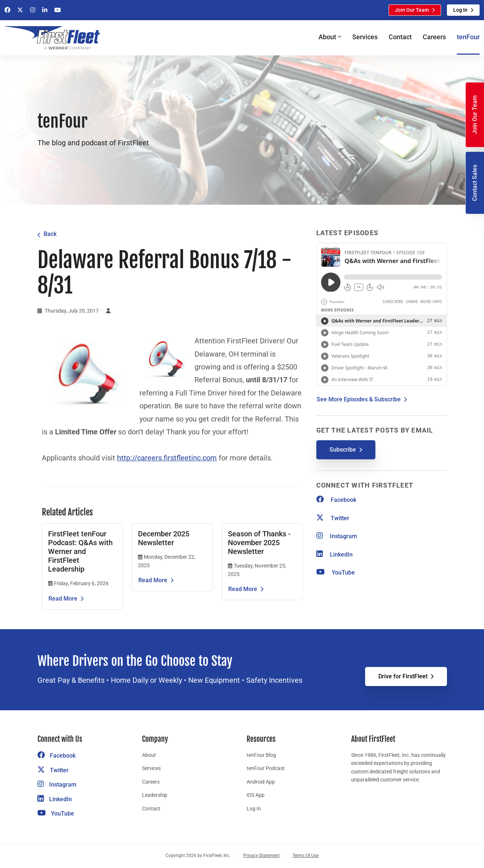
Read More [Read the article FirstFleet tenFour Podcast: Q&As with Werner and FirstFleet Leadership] (63, 599)
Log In (460, 10)
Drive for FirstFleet (403, 676)
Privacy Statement (261, 856)
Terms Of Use (305, 856)
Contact (400, 37)
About (149, 755)
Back (50, 234)
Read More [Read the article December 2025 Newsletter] (153, 580)
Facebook (336, 500)
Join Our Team (412, 10)
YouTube (336, 572)
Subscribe (343, 450)
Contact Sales (475, 183)
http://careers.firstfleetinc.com (167, 458)
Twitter (333, 518)
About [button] (327, 37)
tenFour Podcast (266, 768)
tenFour (468, 37)
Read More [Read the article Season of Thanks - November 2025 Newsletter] (243, 589)
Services (365, 37)
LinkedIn (334, 555)
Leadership (155, 795)
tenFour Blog (261, 755)
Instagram (337, 536)
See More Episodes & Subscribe (359, 399)
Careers (434, 37)
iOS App (256, 795)
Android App (261, 782)
